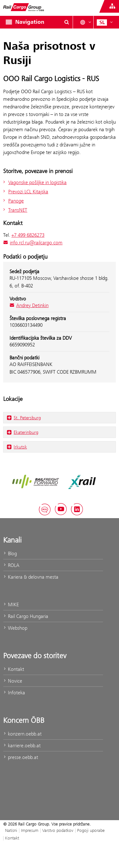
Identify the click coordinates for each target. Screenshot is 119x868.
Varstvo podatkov (58, 830)
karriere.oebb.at (22, 746)
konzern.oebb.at (22, 734)
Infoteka (14, 693)
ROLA (11, 565)
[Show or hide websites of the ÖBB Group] (112, 6)
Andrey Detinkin (29, 305)
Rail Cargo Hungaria (26, 616)
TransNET (14, 210)
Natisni (11, 830)
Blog (10, 553)
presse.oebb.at (21, 757)
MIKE (11, 604)
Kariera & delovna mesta (31, 577)
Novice (13, 681)
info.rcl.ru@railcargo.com (33, 243)
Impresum (30, 830)
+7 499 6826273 (28, 235)
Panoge (13, 201)
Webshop (15, 628)
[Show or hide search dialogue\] (67, 22)
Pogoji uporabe (91, 830)
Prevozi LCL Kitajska (25, 192)
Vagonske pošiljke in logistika (34, 182)
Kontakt (14, 669)
